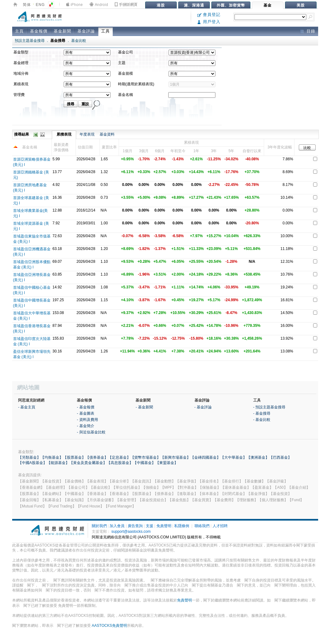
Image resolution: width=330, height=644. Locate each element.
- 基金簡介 (85, 426)
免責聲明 (164, 526)
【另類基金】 (29, 457)
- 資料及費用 (87, 420)
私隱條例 (182, 526)
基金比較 (79, 41)
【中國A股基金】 (32, 463)
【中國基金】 (144, 463)
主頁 (19, 31)
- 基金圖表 (85, 413)
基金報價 (39, 31)
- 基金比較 (262, 420)
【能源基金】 (58, 463)
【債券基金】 (97, 457)
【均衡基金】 (52, 457)
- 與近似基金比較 (91, 432)
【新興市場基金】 (175, 457)
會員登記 (209, 15)
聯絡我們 (202, 526)
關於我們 (99, 526)
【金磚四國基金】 (205, 457)
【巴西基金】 (280, 457)
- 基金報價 (85, 407)
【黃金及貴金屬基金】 (88, 463)
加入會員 (117, 526)
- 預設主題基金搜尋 (269, 407)
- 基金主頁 (27, 407)
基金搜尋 (58, 41)
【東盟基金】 (167, 463)
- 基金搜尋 (262, 413)
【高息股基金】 (120, 463)
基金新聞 (62, 31)
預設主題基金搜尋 (30, 41)
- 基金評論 (203, 407)
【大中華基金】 (234, 457)
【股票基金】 (74, 457)
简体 (27, 5)
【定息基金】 (119, 457)
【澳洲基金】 (258, 457)
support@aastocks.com (131, 532)
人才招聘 (220, 526)
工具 (106, 31)
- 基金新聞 (144, 407)
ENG (40, 5)
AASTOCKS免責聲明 (109, 626)
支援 (150, 526)
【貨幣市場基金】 (145, 457)
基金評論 (86, 31)
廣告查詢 (135, 526)
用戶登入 (209, 22)
